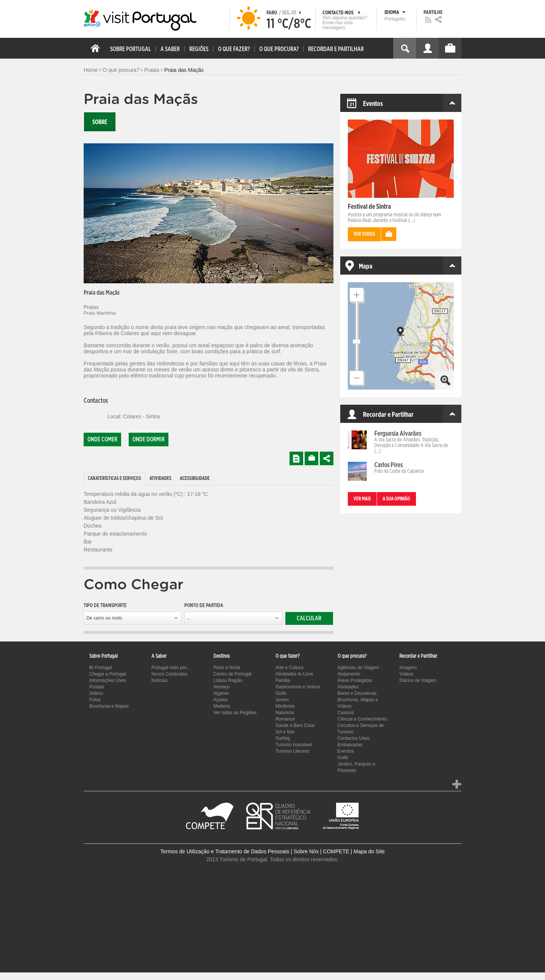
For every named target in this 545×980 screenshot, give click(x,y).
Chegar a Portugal (108, 674)
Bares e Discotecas (357, 693)
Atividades (348, 687)
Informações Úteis (108, 680)
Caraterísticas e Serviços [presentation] (114, 479)
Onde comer (102, 440)
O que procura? (121, 70)
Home (91, 70)
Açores (220, 700)
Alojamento (349, 674)
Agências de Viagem (358, 668)
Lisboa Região (228, 680)
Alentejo (222, 687)
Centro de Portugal (233, 674)
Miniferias (285, 706)
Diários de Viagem (418, 680)
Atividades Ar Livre (294, 674)
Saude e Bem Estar (295, 725)
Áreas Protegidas (355, 680)
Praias (152, 70)
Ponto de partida (204, 606)
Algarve (221, 693)
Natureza (285, 713)
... (189, 618)
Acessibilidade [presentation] (195, 479)
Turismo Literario (293, 751)
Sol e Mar (285, 732)
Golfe (281, 693)
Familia (283, 680)
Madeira (222, 706)
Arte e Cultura (290, 668)
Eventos (346, 751)
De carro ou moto (104, 618)
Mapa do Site (369, 851)
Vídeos (406, 674)
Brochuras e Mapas (109, 706)
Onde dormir (149, 440)
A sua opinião (396, 499)
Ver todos (364, 234)
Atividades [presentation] (160, 479)
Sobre (100, 122)
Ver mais (362, 499)
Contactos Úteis (354, 738)
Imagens (408, 668)
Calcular (309, 618)
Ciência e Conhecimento (362, 719)
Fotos (95, 700)
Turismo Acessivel (294, 745)
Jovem (282, 700)
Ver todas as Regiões (235, 713)
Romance (285, 719)
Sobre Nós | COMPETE (322, 851)
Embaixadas (350, 745)
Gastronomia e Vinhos (298, 687)
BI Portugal (100, 668)
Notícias (160, 680)
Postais (97, 687)
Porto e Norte (227, 668)
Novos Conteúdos (169, 674)
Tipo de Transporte (105, 606)
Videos (96, 693)
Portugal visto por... (171, 668)
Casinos (346, 713)
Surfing (283, 738)
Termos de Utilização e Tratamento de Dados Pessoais (225, 851)
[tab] (114, 479)
